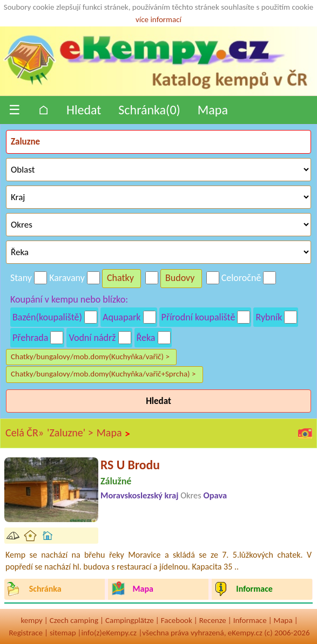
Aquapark (122, 317)
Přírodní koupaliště (198, 317)
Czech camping (74, 620)
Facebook (177, 620)
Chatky (120, 278)
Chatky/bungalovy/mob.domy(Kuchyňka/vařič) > (90, 357)
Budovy (180, 278)
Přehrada (30, 338)
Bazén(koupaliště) (47, 317)
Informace (250, 620)
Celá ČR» (25, 433)
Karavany (67, 278)
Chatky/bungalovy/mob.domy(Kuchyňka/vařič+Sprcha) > (103, 374)
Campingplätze (130, 620)
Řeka (146, 338)
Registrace (25, 633)
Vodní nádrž (92, 338)
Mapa (213, 110)
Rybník (269, 317)
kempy (31, 620)
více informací (158, 19)
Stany (21, 278)
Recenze (213, 620)
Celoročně (241, 278)
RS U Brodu (130, 465)
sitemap (63, 633)
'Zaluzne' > (70, 433)
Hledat (84, 110)
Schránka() (149, 110)
